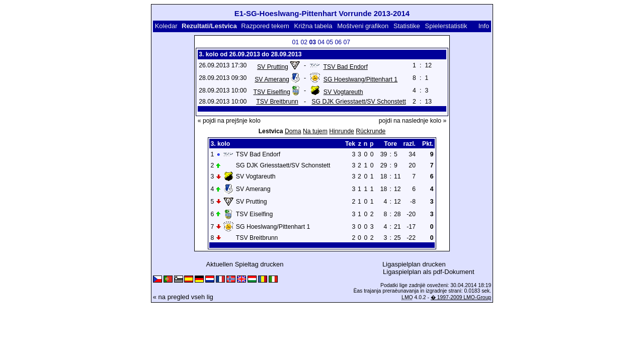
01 (295, 42)
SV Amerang (272, 79)
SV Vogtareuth (343, 92)
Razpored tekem (265, 26)
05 (330, 42)
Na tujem (315, 131)
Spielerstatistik (446, 26)
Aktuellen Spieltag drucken (245, 264)
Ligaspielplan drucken (414, 264)
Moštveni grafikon (363, 26)
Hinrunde (342, 131)
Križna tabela (313, 26)
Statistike (407, 26)
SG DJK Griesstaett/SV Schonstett (358, 102)
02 (304, 42)
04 (321, 42)
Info (484, 26)
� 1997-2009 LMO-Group (461, 297)
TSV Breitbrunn (277, 102)
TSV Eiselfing (271, 92)
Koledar (166, 26)
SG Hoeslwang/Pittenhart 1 (360, 79)
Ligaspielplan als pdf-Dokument (428, 272)
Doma (293, 131)
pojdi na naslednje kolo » (413, 121)
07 (347, 42)
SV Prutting (273, 67)
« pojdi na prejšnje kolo (229, 121)
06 (338, 42)
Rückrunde (371, 131)
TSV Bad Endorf (346, 67)
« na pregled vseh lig (183, 297)
